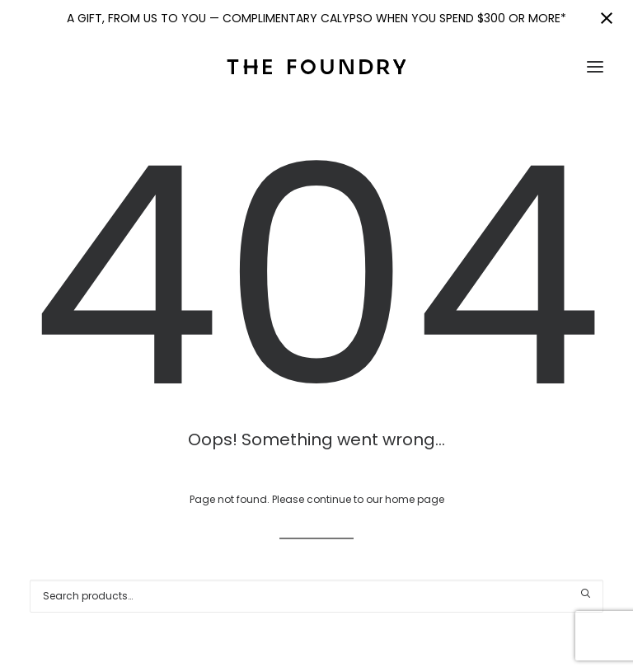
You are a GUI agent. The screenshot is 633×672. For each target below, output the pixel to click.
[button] (595, 67)
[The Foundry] (316, 67)
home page (415, 499)
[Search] (316, 596)
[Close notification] (607, 18)
